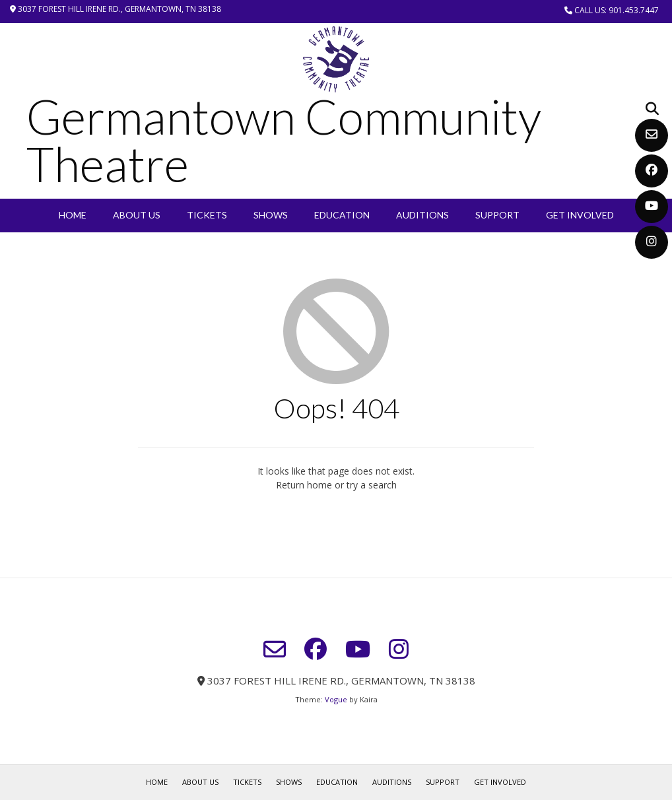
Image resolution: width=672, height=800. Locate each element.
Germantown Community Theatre (284, 140)
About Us (137, 215)
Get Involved (580, 215)
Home (73, 215)
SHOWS (271, 215)
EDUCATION (342, 215)
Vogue (336, 699)
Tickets (207, 215)
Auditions (422, 215)
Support (497, 215)
